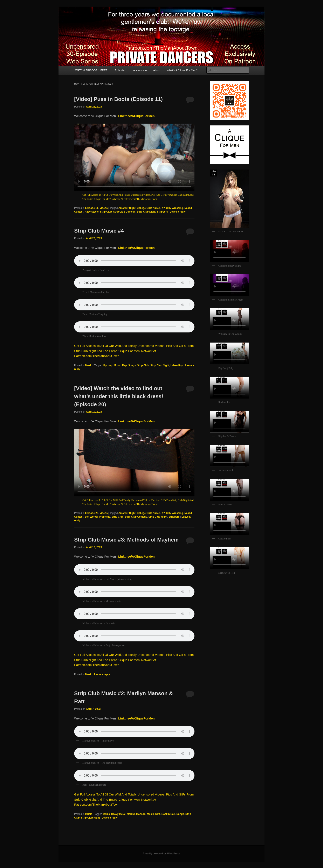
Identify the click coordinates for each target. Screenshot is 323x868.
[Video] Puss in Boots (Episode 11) (118, 99)
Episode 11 (92, 208)
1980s (106, 814)
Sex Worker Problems (97, 517)
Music (89, 365)
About (157, 70)
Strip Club (106, 212)
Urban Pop (177, 365)
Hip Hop (108, 365)
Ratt (158, 814)
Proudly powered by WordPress (161, 854)
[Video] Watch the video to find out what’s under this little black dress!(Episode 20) (119, 396)
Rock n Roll (168, 814)
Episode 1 (121, 70)
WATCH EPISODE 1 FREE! (92, 70)
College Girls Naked (148, 208)
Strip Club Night (146, 212)
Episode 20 (92, 513)
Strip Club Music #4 (99, 231)
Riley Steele (92, 212)
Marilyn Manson (136, 814)
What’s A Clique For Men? (182, 70)
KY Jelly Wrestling (172, 208)
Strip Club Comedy (124, 212)
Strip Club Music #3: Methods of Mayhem (126, 540)
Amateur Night (127, 208)
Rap (125, 365)
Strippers (162, 212)
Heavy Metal (118, 814)
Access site (140, 70)
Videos (104, 208)
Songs (132, 365)
